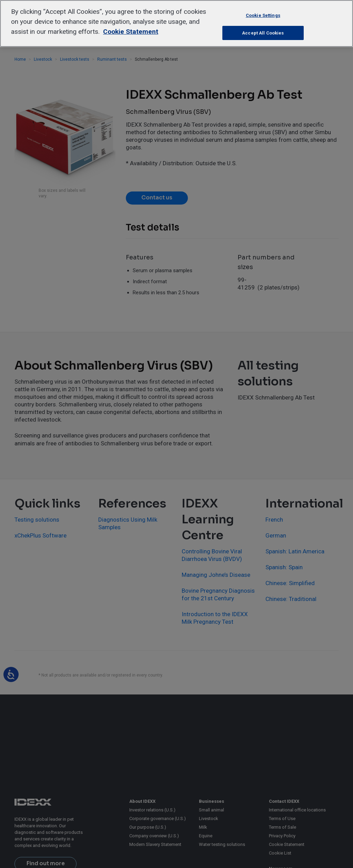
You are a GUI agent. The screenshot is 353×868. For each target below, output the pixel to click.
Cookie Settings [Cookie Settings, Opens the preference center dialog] (263, 15)
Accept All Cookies (263, 33)
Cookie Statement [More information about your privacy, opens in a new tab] (131, 32)
